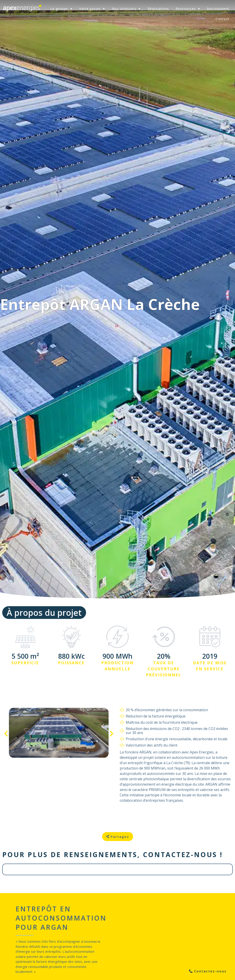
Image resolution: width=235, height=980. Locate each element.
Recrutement (218, 9)
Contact (223, 19)
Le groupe (61, 9)
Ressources (188, 9)
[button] (6, 734)
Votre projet (92, 9)
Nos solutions (126, 9)
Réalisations (158, 9)
